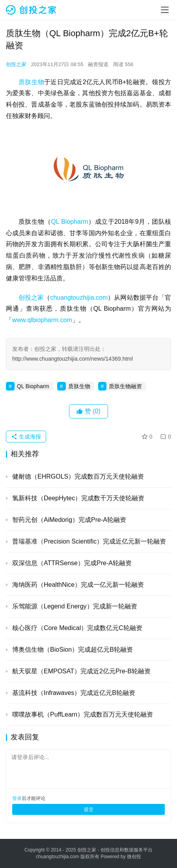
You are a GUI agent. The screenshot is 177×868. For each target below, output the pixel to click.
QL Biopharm (69, 222)
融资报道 (98, 64)
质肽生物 (31, 82)
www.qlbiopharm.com (42, 320)
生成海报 (26, 437)
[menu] (165, 10)
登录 (17, 798)
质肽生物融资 (125, 386)
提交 (89, 809)
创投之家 (16, 64)
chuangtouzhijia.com (79, 298)
